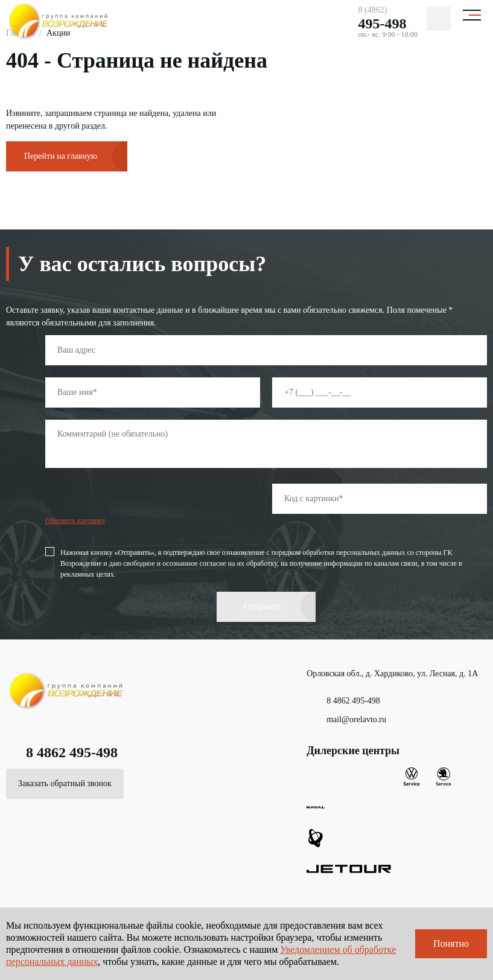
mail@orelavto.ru (346, 720)
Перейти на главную (61, 156)
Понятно (451, 943)
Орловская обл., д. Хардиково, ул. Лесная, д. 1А (392, 678)
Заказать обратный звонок (65, 783)
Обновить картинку (75, 520)
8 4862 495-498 (62, 752)
